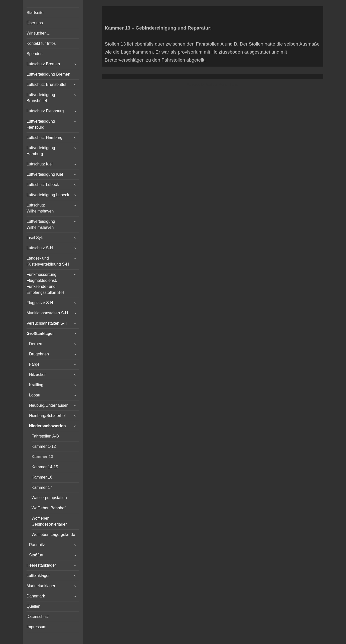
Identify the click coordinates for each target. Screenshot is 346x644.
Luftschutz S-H (40, 248)
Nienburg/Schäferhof (47, 416)
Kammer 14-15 (45, 467)
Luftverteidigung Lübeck (48, 195)
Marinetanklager (41, 586)
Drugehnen (39, 354)
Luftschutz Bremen (43, 64)
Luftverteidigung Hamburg (41, 151)
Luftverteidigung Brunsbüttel (41, 98)
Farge (34, 364)
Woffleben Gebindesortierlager (49, 521)
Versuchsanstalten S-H (47, 323)
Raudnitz (37, 545)
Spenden (35, 54)
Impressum (36, 627)
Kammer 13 (42, 457)
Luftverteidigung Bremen (48, 74)
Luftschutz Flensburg (45, 111)
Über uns (35, 23)
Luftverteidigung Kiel (45, 174)
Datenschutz (38, 617)
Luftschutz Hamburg (44, 138)
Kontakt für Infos (41, 43)
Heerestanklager (41, 565)
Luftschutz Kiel (40, 164)
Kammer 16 (42, 477)
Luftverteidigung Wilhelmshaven (41, 224)
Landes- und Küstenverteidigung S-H (48, 261)
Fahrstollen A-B (45, 436)
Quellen (33, 606)
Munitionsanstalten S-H (47, 313)
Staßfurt (36, 555)
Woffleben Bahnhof (49, 508)
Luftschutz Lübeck (43, 185)
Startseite (35, 13)
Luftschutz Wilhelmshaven (40, 208)
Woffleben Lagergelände (53, 534)
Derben (36, 344)
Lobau (35, 395)
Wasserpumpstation (49, 498)
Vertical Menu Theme (222, 84)
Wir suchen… (39, 33)
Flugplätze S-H (40, 303)
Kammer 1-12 (44, 446)
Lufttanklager (38, 576)
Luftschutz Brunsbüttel (46, 84)
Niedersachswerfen (47, 426)
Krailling (36, 385)
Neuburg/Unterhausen (49, 405)
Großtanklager (40, 334)
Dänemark (36, 596)
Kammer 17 (42, 487)
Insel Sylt (35, 238)
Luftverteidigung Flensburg (41, 124)
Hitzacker (37, 375)
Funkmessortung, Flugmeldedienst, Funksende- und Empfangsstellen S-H (45, 283)
